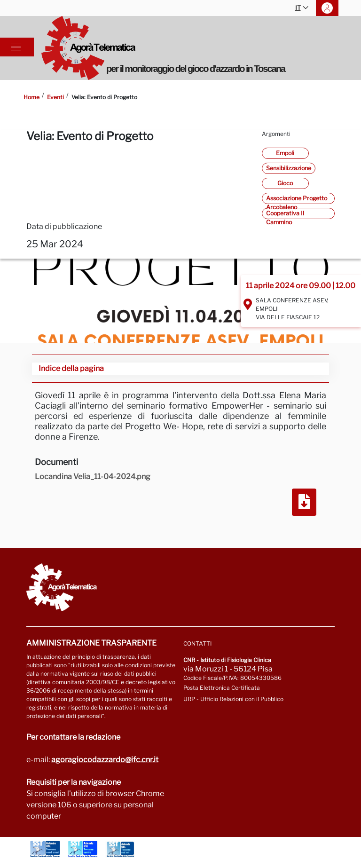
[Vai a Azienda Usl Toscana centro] (83, 849)
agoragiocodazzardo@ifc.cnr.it (105, 760)
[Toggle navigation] (16, 47)
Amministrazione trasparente (91, 643)
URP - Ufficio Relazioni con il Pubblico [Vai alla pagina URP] (233, 699)
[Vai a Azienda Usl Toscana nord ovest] (45, 849)
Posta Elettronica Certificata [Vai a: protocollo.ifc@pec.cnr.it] (222, 688)
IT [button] (302, 8)
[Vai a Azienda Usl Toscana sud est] (120, 849)
